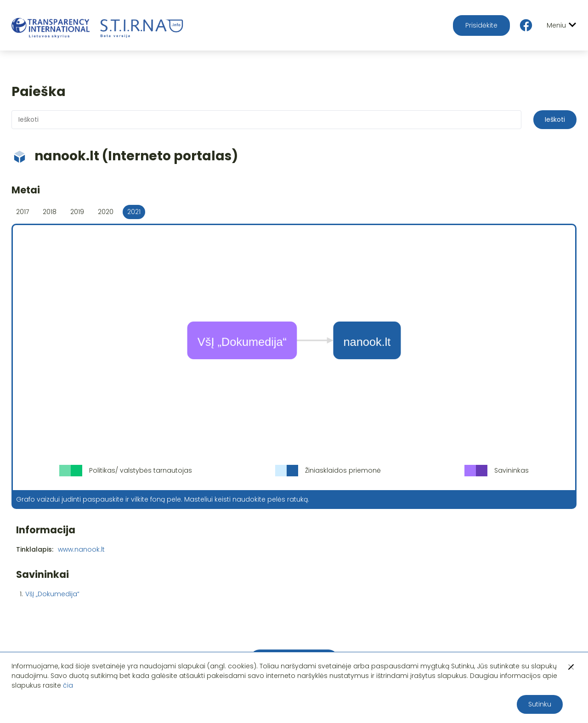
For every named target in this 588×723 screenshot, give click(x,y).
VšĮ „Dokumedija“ (52, 594)
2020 (106, 212)
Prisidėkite (481, 25)
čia (68, 685)
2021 (134, 212)
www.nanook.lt (81, 549)
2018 (50, 212)
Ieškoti (555, 119)
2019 (77, 212)
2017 (23, 212)
